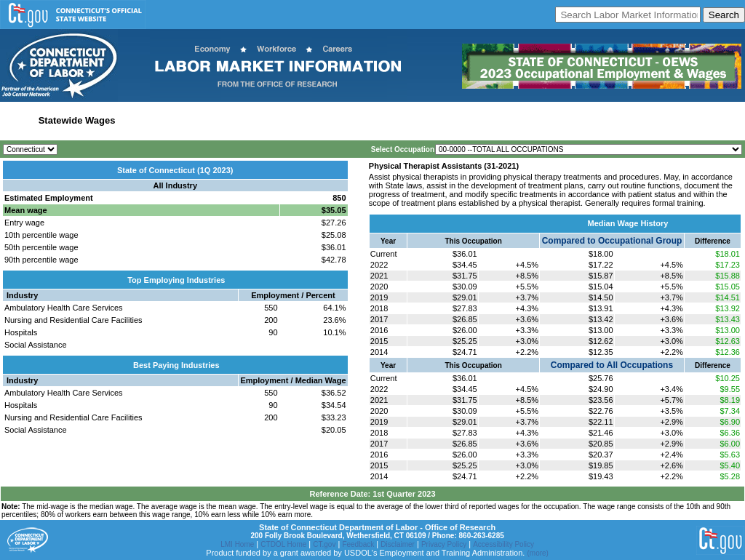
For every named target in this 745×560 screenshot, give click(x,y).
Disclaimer (398, 544)
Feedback (358, 544)
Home (17, 120)
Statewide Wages (77, 120)
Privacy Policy (444, 544)
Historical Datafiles (469, 120)
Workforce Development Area (359, 120)
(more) (537, 553)
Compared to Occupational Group (612, 241)
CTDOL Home (283, 544)
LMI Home (237, 544)
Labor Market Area (249, 120)
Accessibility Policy (503, 544)
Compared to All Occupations (612, 365)
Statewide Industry (163, 120)
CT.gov (324, 544)
